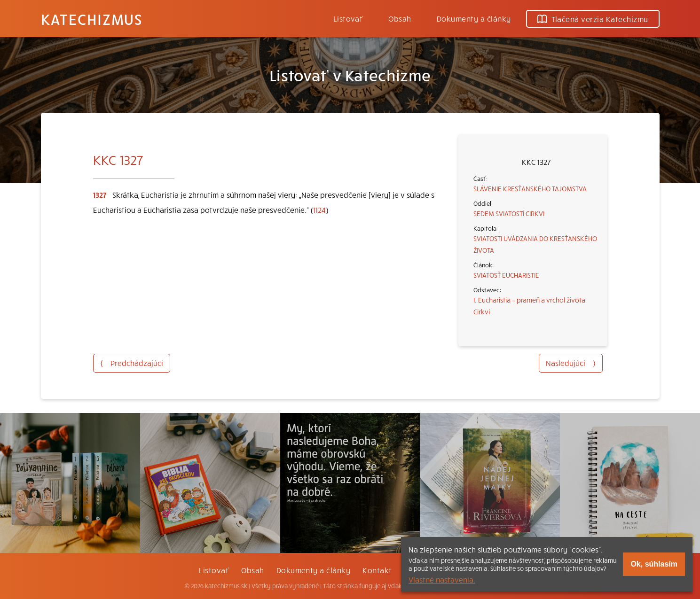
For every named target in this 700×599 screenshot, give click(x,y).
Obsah (400, 18)
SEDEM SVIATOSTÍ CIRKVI (509, 213)
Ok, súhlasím (654, 564)
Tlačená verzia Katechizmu (593, 19)
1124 (319, 210)
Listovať (348, 18)
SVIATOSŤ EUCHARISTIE (506, 275)
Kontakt (377, 570)
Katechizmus (92, 19)
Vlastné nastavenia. (442, 579)
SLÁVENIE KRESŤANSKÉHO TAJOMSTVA (530, 188)
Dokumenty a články (474, 18)
